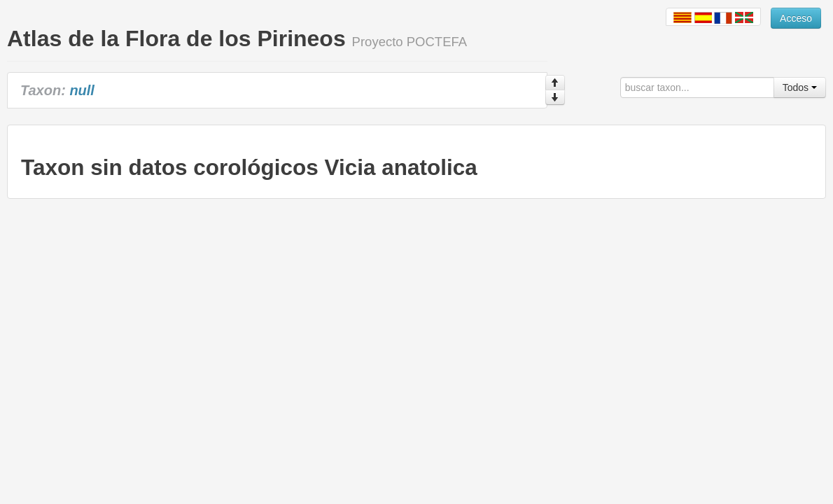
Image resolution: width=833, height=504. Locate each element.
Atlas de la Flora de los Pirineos (176, 38)
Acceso (796, 18)
